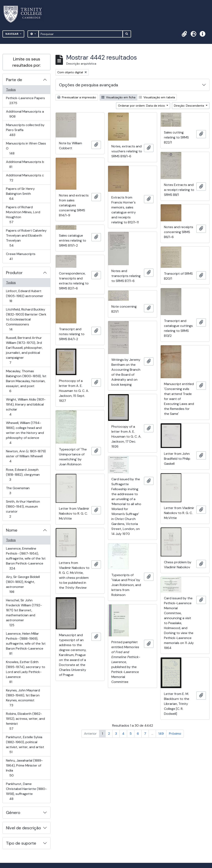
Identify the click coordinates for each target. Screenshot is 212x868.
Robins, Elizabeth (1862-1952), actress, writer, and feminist (25, 721)
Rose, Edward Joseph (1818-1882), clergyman (23, 475)
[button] (184, 34)
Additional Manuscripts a (25, 114)
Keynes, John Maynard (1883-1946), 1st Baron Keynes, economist (23, 698)
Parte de (14, 80)
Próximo (175, 734)
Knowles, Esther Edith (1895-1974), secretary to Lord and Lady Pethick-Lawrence (25, 672)
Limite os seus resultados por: (27, 62)
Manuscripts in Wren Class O (26, 148)
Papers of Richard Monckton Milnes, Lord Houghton (23, 215)
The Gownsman (18, 491)
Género (13, 813)
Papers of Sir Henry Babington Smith (20, 194)
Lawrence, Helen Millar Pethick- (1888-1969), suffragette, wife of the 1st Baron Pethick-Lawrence (26, 643)
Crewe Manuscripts (21, 256)
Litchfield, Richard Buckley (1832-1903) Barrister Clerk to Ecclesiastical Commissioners (26, 319)
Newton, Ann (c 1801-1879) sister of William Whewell (26, 456)
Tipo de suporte (21, 843)
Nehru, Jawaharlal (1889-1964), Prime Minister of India (24, 768)
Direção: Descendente (189, 106)
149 (161, 734)
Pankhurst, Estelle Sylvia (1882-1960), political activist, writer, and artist (25, 745)
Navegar (12, 34)
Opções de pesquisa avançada (89, 85)
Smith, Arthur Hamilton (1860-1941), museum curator (23, 509)
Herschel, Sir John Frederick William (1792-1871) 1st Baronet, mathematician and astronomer (24, 613)
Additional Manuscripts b (25, 164)
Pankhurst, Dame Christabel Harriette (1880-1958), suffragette (26, 791)
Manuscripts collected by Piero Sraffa (25, 130)
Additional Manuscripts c (25, 178)
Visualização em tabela (157, 97)
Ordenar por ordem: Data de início (142, 106)
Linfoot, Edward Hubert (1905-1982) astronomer (25, 296)
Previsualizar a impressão (77, 97)
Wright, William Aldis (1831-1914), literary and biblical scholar (26, 407)
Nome (12, 530)
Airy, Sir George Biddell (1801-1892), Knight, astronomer (23, 584)
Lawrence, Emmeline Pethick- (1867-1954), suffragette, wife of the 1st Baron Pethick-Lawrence (26, 558)
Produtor (14, 273)
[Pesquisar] (81, 34)
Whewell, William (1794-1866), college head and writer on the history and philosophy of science (25, 433)
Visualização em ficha (118, 97)
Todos (11, 90)
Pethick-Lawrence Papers (25, 101)
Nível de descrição (23, 828)
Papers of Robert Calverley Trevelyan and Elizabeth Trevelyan (26, 238)
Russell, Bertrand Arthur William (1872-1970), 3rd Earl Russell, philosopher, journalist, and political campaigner (24, 350)
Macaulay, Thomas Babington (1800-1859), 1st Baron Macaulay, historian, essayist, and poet (26, 381)
